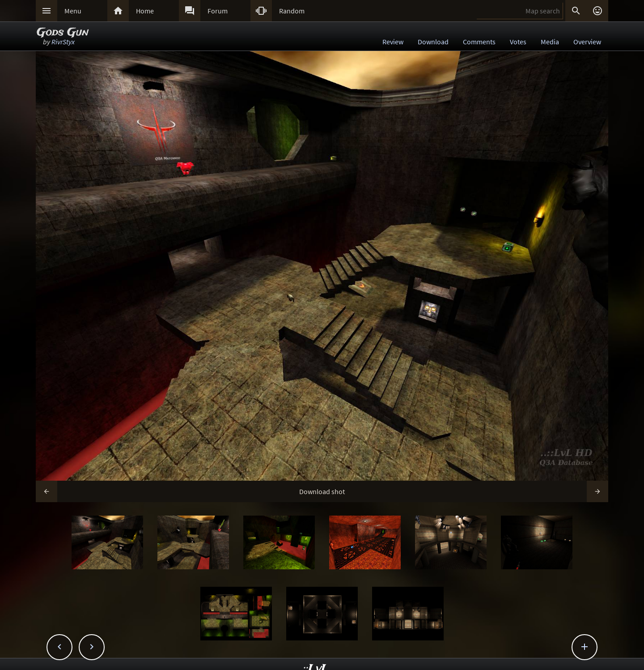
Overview (587, 42)
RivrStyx (63, 42)
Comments (479, 42)
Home (145, 11)
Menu (73, 11)
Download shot (322, 491)
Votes (518, 42)
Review (393, 42)
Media (550, 42)
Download (433, 42)
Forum (218, 11)
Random (292, 11)
